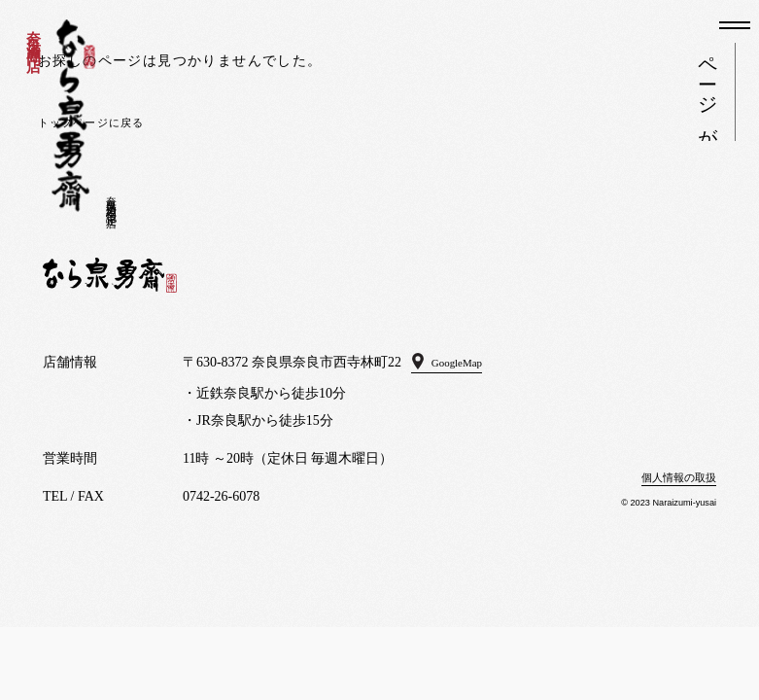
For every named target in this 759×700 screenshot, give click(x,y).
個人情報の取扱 (669, 477)
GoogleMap (466, 362)
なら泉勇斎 (73, 116)
